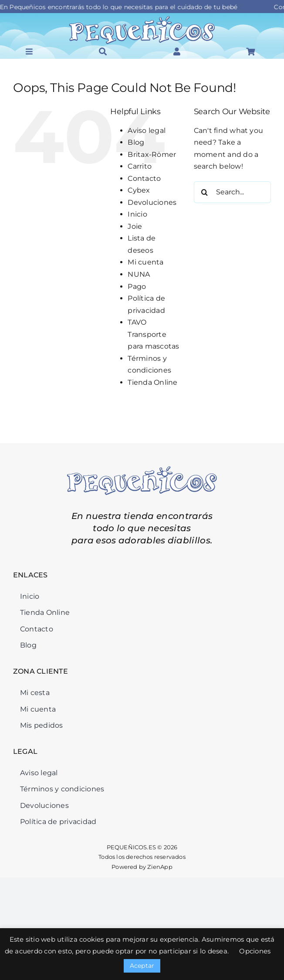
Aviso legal (147, 131)
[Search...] (232, 192)
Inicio (137, 214)
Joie (135, 226)
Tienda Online (152, 382)
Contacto (144, 178)
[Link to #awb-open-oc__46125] (250, 51)
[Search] (205, 192)
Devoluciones (152, 202)
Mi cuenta (145, 262)
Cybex (139, 190)
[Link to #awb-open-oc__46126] (177, 51)
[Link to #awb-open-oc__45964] (29, 51)
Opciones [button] (255, 951)
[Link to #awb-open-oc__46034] (103, 51)
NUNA (139, 274)
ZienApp (160, 867)
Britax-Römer (152, 154)
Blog (136, 142)
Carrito (140, 166)
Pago (137, 287)
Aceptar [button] (142, 966)
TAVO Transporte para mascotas (153, 334)
